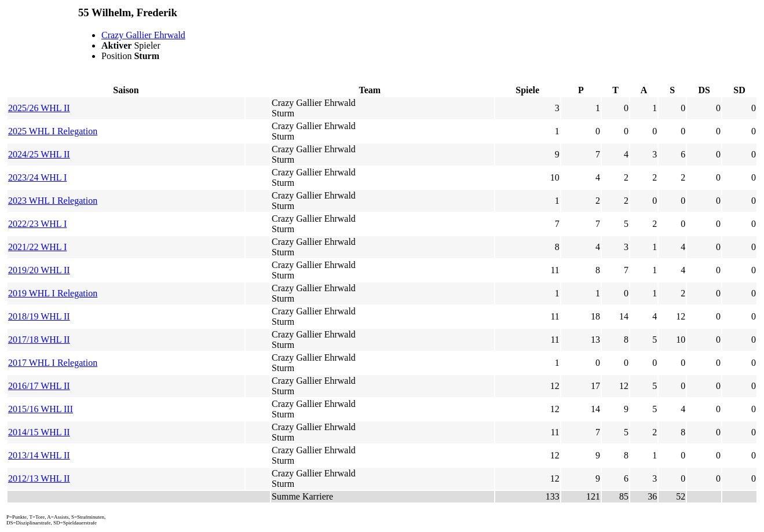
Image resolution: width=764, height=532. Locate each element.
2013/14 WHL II (39, 455)
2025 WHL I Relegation (53, 131)
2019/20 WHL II (39, 270)
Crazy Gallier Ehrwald (143, 35)
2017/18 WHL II (39, 340)
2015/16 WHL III (41, 409)
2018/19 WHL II (39, 316)
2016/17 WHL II (39, 386)
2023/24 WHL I (37, 177)
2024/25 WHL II (39, 154)
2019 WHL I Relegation (53, 293)
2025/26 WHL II (39, 108)
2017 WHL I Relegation (53, 363)
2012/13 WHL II (39, 478)
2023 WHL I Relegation (53, 201)
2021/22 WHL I (37, 247)
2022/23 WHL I (37, 224)
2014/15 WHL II (39, 432)
